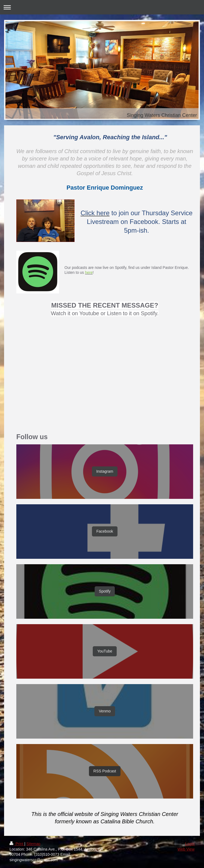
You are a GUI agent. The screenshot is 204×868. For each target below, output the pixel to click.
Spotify (105, 591)
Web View (186, 849)
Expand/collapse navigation (102, 7)
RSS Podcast (105, 771)
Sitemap (33, 844)
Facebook (105, 531)
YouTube (105, 651)
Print (17, 844)
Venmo (105, 711)
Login (190, 844)
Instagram (105, 471)
